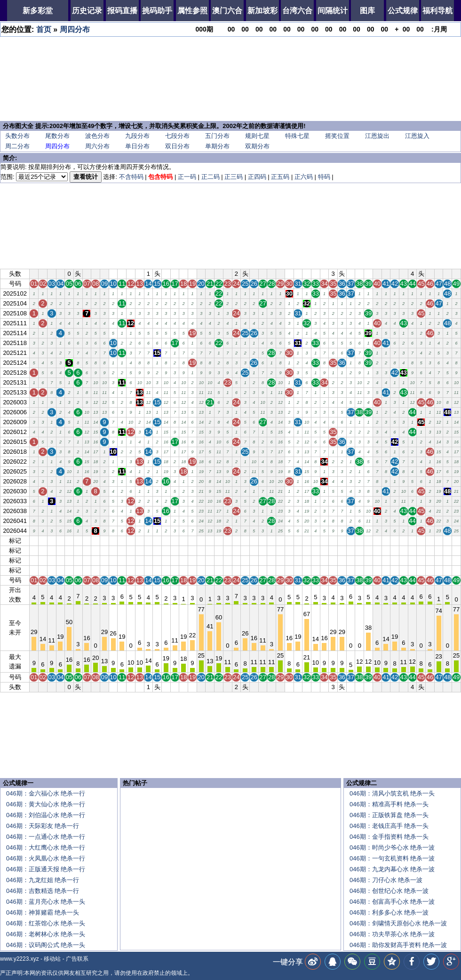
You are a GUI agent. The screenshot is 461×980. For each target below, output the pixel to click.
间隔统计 (333, 11)
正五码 (280, 177)
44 (412, 541)
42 (395, 541)
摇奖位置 (337, 136)
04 (60, 541)
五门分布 (217, 136)
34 (324, 541)
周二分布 (17, 146)
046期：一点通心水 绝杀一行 (46, 837)
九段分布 (137, 136)
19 (192, 541)
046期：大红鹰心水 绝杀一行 (46, 847)
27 (262, 541)
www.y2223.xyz (20, 959)
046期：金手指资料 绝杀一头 (389, 837)
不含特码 (131, 177)
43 (404, 541)
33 (316, 541)
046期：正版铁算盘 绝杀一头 (389, 815)
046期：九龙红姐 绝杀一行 (43, 880)
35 (333, 541)
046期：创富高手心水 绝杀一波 (392, 902)
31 (298, 541)
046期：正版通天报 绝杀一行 (46, 869)
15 (157, 541)
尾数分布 (57, 136)
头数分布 (17, 136)
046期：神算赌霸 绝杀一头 (43, 912)
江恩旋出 (377, 136)
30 (289, 541)
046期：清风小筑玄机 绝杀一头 (392, 793)
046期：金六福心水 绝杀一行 (46, 793)
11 (122, 541)
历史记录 (87, 11)
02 (43, 541)
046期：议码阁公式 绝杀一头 (46, 945)
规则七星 (257, 136)
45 (421, 541)
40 (377, 541)
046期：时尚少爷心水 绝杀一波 (392, 847)
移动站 (52, 959)
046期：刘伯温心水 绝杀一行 (46, 815)
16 (166, 541)
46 (430, 541)
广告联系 (77, 959)
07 (87, 541)
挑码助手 (157, 11)
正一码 (187, 177)
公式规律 (403, 11)
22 (219, 541)
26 (254, 541)
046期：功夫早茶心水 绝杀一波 (392, 934)
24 (236, 541)
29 (280, 541)
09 (104, 541)
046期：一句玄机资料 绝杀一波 (392, 858)
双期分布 (257, 146)
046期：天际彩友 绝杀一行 (43, 826)
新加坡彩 (262, 11)
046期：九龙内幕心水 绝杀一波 (392, 869)
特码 (324, 177)
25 (245, 541)
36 (342, 541)
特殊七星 (297, 136)
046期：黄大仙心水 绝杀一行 (46, 804)
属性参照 (192, 11)
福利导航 (437, 11)
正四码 (257, 177)
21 (210, 541)
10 (113, 541)
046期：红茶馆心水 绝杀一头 (46, 923)
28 (271, 541)
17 (175, 541)
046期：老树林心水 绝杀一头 (46, 934)
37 (350, 541)
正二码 (211, 177)
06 (78, 541)
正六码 (304, 177)
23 (228, 541)
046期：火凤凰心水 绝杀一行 (46, 858)
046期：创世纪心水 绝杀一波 (389, 891)
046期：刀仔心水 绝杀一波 (386, 880)
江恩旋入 (417, 136)
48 (447, 541)
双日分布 (177, 146)
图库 (367, 11)
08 (95, 541)
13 (139, 541)
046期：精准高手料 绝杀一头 (389, 804)
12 (131, 541)
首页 (44, 29)
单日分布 (137, 146)
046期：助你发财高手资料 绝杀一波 (398, 945)
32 (307, 541)
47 (438, 541)
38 (359, 541)
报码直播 (122, 11)
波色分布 (97, 136)
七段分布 (177, 136)
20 (201, 541)
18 (183, 541)
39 (368, 541)
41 (386, 541)
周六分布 (97, 146)
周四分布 (75, 29)
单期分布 (217, 146)
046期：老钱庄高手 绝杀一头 (389, 826)
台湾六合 (297, 11)
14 (148, 541)
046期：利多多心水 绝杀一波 (389, 912)
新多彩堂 (38, 11)
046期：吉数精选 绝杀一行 (43, 891)
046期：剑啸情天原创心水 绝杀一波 (398, 923)
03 (51, 541)
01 (34, 541)
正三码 (234, 177)
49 (456, 541)
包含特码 (160, 177)
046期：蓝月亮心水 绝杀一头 (46, 902)
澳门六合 (227, 11)
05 (69, 541)
